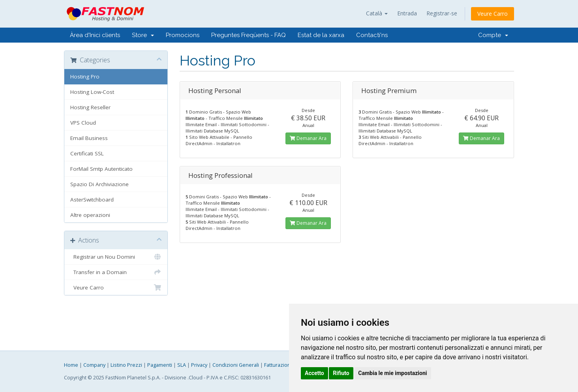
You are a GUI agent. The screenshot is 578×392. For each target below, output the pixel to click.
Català (377, 13)
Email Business (89, 138)
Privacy (199, 365)
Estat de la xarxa (321, 35)
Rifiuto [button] (341, 373)
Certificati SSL (87, 153)
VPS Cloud (83, 123)
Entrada (407, 13)
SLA (182, 365)
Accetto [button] (314, 373)
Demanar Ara (308, 138)
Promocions (183, 35)
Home (71, 365)
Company (94, 365)
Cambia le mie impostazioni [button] (392, 373)
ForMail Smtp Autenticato (101, 169)
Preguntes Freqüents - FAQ (249, 35)
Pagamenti (160, 365)
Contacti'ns (372, 35)
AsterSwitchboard (92, 200)
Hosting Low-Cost (92, 92)
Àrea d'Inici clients (95, 35)
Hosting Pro (85, 77)
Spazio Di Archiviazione (99, 184)
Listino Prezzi (126, 365)
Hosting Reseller (90, 107)
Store (143, 35)
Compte (493, 35)
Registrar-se (442, 13)
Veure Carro (493, 14)
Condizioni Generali (236, 365)
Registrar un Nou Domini (116, 257)
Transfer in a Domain (116, 272)
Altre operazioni (90, 215)
